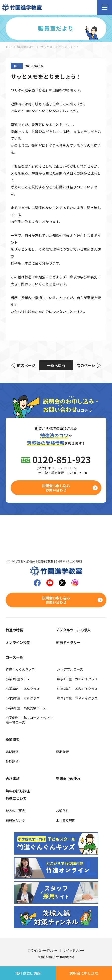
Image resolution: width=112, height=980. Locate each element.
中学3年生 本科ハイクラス (77, 698)
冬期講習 (12, 761)
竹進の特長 (14, 630)
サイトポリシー (74, 950)
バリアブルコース (70, 669)
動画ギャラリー (68, 642)
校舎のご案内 (15, 811)
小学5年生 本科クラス (23, 698)
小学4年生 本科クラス (23, 689)
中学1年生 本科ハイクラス (77, 679)
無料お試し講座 (28, 973)
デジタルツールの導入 (73, 630)
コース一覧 (14, 657)
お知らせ (62, 811)
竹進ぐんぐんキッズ (20, 669)
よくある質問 (66, 820)
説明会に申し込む (84, 973)
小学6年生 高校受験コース (26, 708)
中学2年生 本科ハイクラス (77, 689)
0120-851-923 (62, 459)
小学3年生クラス (18, 679)
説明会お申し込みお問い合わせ (56, 488)
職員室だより (26, 47)
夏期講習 (62, 752)
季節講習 (13, 739)
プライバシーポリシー (43, 950)
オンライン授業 (18, 642)
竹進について (16, 798)
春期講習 (12, 752)
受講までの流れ (68, 779)
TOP (9, 47)
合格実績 (13, 779)
